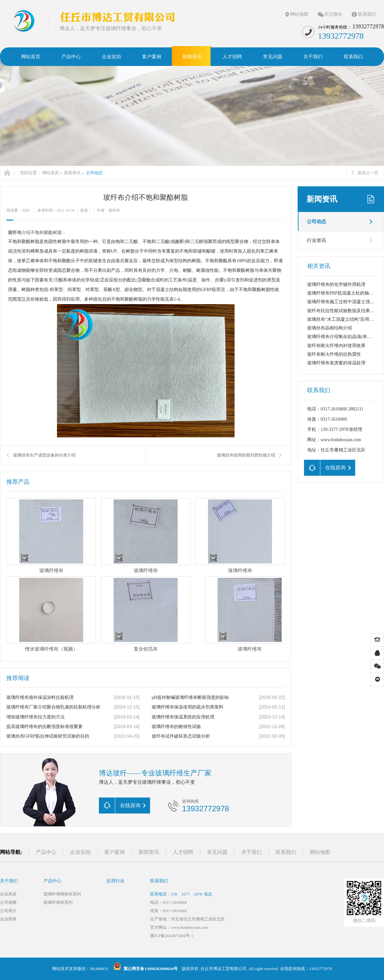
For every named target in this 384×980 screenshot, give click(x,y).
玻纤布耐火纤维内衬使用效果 (336, 346)
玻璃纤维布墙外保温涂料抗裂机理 (40, 697)
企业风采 (8, 894)
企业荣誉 (8, 919)
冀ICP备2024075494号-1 (172, 936)
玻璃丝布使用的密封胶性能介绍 (246, 455)
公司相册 (8, 902)
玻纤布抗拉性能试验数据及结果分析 (343, 311)
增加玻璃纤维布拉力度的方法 (36, 717)
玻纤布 (15, 233)
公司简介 (8, 911)
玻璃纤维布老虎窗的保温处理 (336, 363)
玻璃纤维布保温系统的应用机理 (183, 717)
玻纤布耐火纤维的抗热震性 (334, 354)
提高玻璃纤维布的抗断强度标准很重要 (44, 727)
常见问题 (217, 852)
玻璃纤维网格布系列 (62, 894)
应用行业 (116, 881)
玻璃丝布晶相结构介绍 (330, 328)
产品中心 (46, 852)
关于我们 (252, 852)
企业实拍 (80, 852)
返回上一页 (365, 173)
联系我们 (367, 14)
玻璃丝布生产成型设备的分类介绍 (44, 455)
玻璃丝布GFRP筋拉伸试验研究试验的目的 (48, 736)
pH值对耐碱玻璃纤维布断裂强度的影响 (190, 697)
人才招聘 (183, 852)
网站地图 (299, 14)
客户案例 (115, 852)
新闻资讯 (72, 173)
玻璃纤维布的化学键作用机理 (336, 284)
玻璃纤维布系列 (58, 902)
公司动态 (94, 173)
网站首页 (51, 173)
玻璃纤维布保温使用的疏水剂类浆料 (188, 707)
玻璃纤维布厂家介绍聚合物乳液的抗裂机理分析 (53, 707)
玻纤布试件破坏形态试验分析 (181, 736)
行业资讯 (316, 240)
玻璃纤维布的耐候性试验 (176, 727)
